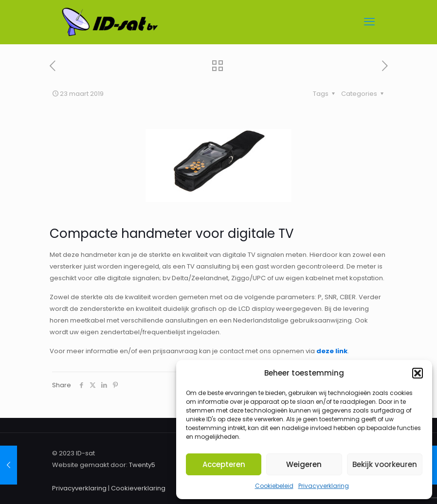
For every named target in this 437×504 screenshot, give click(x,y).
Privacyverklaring (324, 486)
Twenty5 (142, 465)
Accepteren (224, 464)
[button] (418, 373)
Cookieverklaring (138, 488)
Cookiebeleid (274, 486)
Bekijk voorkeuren (385, 464)
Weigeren (304, 464)
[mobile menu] (369, 22)
